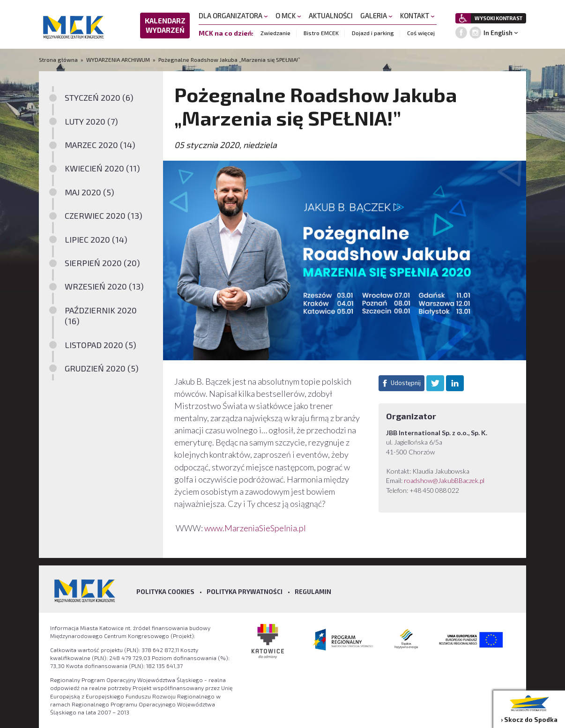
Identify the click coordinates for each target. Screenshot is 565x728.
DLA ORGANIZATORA (233, 15)
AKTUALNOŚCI (331, 15)
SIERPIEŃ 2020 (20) (102, 263)
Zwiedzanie (275, 33)
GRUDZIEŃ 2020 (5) (102, 368)
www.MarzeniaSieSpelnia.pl (256, 528)
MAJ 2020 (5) (89, 192)
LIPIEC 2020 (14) (96, 239)
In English (498, 33)
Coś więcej (421, 33)
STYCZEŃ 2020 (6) (99, 97)
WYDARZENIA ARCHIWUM (118, 59)
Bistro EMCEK (321, 33)
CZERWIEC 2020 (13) (104, 215)
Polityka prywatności (245, 592)
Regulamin (313, 592)
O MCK (288, 15)
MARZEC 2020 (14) (100, 145)
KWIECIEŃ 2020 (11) (102, 168)
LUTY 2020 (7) (91, 121)
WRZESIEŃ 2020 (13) (104, 286)
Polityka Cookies (165, 592)
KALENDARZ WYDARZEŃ (165, 25)
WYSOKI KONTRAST (498, 18)
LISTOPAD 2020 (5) (100, 345)
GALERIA (376, 15)
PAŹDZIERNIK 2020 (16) (101, 316)
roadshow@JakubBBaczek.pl (444, 480)
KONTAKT (417, 15)
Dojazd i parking (373, 33)
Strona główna (59, 59)
